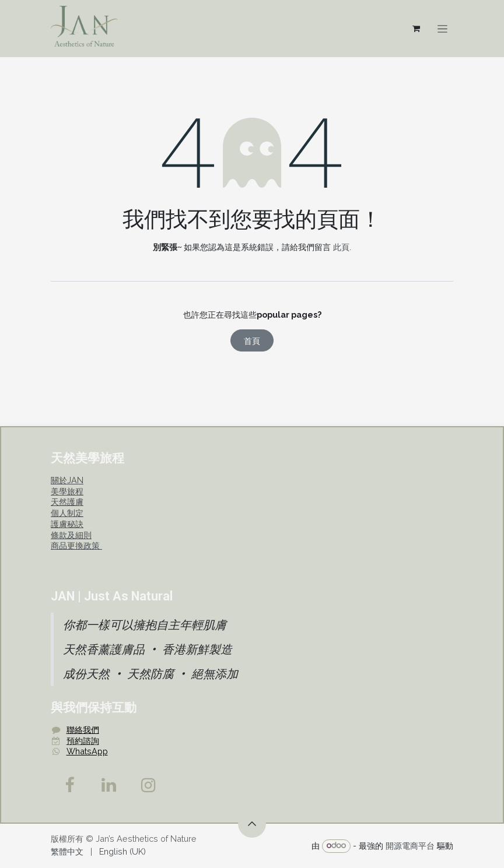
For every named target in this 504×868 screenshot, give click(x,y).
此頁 (341, 247)
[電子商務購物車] (416, 29)
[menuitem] (67, 852)
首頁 (252, 341)
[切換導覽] (442, 29)
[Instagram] (149, 785)
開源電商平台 (410, 845)
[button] (252, 824)
